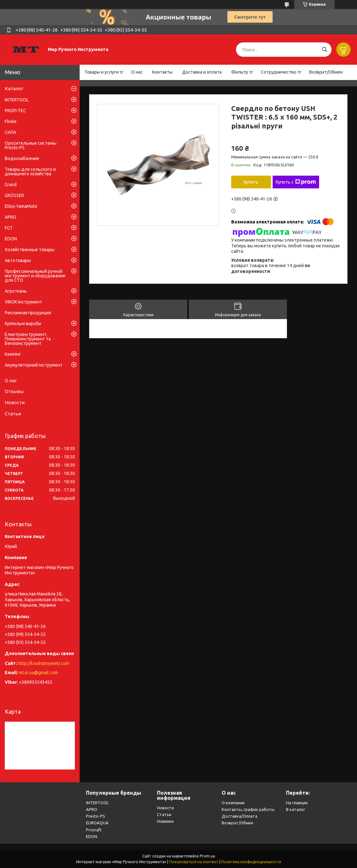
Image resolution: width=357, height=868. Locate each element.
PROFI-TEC (15, 111)
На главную (297, 803)
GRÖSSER (14, 195)
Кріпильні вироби (23, 324)
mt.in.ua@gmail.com (38, 673)
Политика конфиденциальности (251, 862)
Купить (251, 182)
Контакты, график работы (248, 809)
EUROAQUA (97, 823)
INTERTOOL (17, 100)
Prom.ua (207, 856)
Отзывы (14, 391)
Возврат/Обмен (326, 72)
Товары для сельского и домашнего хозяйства (30, 171)
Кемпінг (13, 354)
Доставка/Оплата (239, 816)
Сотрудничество (279, 72)
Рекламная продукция (28, 313)
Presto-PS (96, 816)
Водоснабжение (22, 158)
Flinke (11, 121)
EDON (11, 239)
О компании (233, 803)
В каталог (296, 809)
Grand (11, 185)
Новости (15, 402)
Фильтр (240, 72)
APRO (11, 217)
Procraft (94, 830)
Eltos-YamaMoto (21, 206)
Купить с (296, 182)
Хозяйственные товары (30, 250)
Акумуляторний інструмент (34, 365)
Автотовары (18, 260)
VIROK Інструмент (23, 302)
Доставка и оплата (202, 72)
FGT (9, 228)
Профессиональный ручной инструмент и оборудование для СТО (35, 276)
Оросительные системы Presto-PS (31, 145)
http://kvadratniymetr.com (44, 663)
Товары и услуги (101, 72)
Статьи (13, 414)
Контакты (162, 72)
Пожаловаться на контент (194, 862)
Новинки (165, 821)
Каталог (14, 88)
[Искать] (324, 50)
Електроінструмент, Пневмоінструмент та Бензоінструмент (28, 339)
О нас (137, 72)
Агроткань (16, 291)
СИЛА (11, 132)
